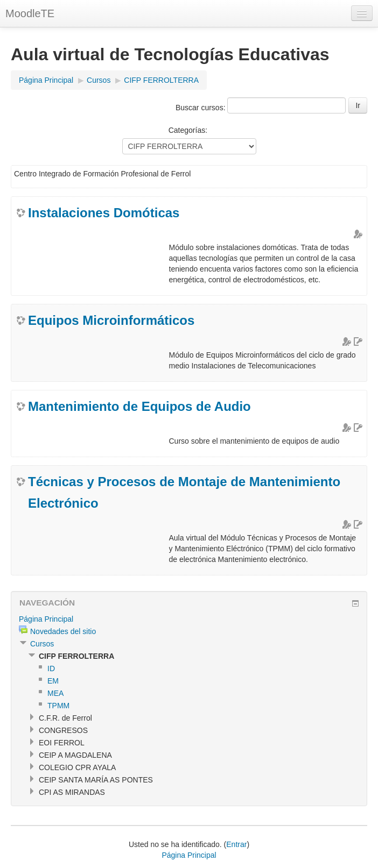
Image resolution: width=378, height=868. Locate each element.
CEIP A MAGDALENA (75, 755)
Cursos (99, 80)
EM (53, 681)
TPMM (58, 706)
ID (51, 668)
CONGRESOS (63, 730)
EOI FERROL (62, 743)
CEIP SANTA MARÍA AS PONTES (96, 780)
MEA (55, 693)
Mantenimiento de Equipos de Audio (139, 406)
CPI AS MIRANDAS (72, 792)
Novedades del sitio (63, 631)
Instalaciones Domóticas (104, 213)
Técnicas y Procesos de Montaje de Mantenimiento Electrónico (184, 492)
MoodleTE (30, 13)
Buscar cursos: (201, 108)
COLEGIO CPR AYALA (77, 767)
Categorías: (188, 130)
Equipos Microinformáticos (111, 320)
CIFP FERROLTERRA (161, 80)
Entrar (236, 844)
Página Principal (46, 80)
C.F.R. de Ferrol (65, 718)
